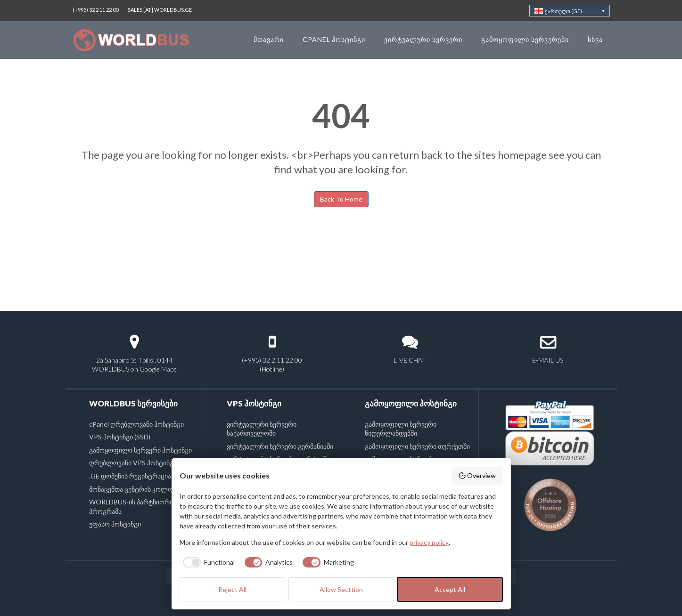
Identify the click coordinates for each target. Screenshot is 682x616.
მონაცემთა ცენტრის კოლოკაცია (140, 489)
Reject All (232, 589)
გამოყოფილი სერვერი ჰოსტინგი (140, 450)
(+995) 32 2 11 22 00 (95, 10)
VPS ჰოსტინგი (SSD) (120, 437)
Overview (477, 476)
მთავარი (269, 39)
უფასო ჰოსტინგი (115, 524)
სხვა (595, 39)
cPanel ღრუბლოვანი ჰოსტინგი (136, 424)
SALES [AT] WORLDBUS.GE (160, 10)
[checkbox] (207, 562)
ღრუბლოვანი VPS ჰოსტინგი (133, 463)
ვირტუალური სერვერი (423, 39)
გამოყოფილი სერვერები (525, 39)
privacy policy (429, 542)
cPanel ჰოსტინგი (334, 39)
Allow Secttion (341, 589)
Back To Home (341, 199)
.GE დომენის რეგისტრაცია (130, 476)
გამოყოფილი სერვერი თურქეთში (417, 446)
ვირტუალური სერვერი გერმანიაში (280, 446)
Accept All (450, 589)
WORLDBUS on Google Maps (134, 369)
